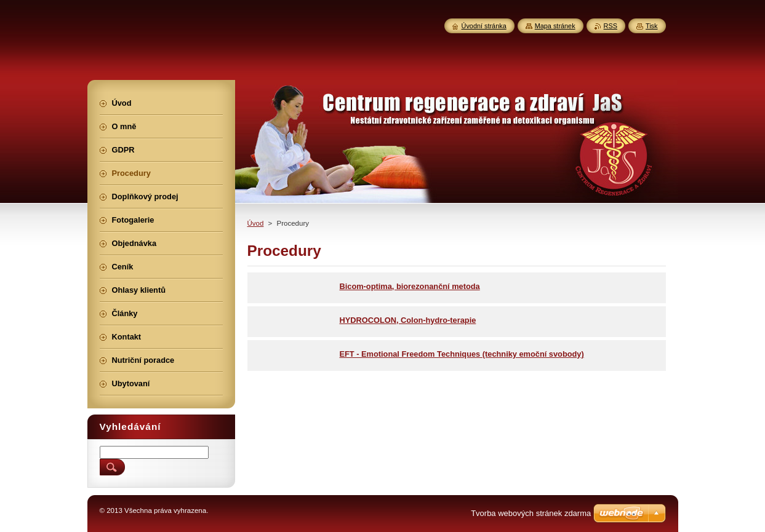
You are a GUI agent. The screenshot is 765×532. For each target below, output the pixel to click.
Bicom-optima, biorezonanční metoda (410, 286)
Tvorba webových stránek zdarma (531, 513)
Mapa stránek (555, 26)
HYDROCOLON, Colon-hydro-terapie (408, 320)
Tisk (652, 26)
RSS (611, 26)
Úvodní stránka (484, 26)
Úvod (256, 223)
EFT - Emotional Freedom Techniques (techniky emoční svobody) (462, 354)
